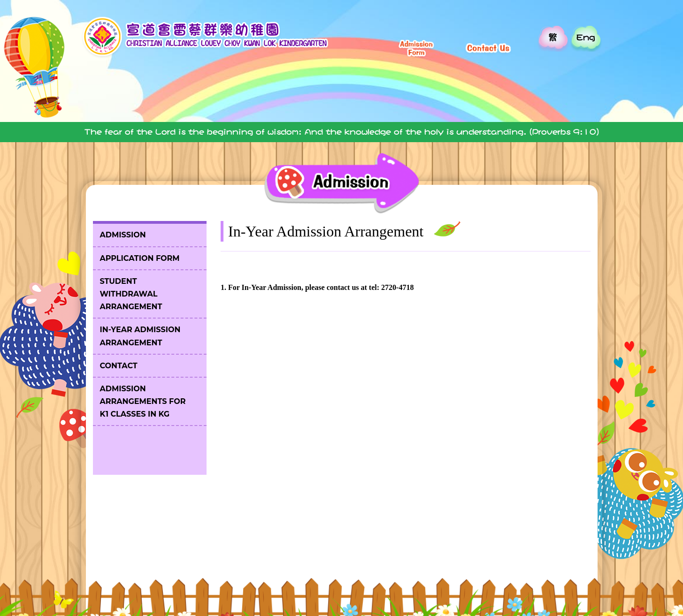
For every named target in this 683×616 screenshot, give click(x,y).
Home (120, 97)
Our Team (352, 97)
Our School (275, 97)
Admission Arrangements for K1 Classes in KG (143, 401)
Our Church (430, 97)
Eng (586, 37)
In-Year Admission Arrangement (140, 336)
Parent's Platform (585, 97)
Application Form (140, 258)
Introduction (197, 97)
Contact (119, 366)
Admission (507, 97)
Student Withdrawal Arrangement (131, 294)
